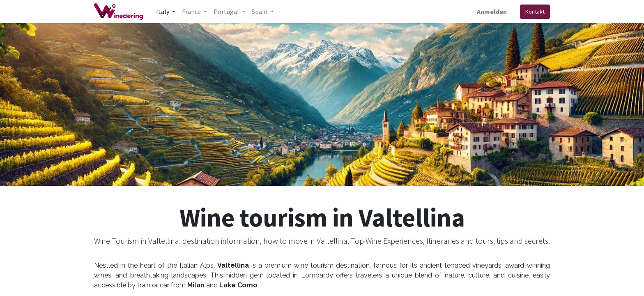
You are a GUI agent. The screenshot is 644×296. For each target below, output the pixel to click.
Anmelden (492, 12)
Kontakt (535, 12)
